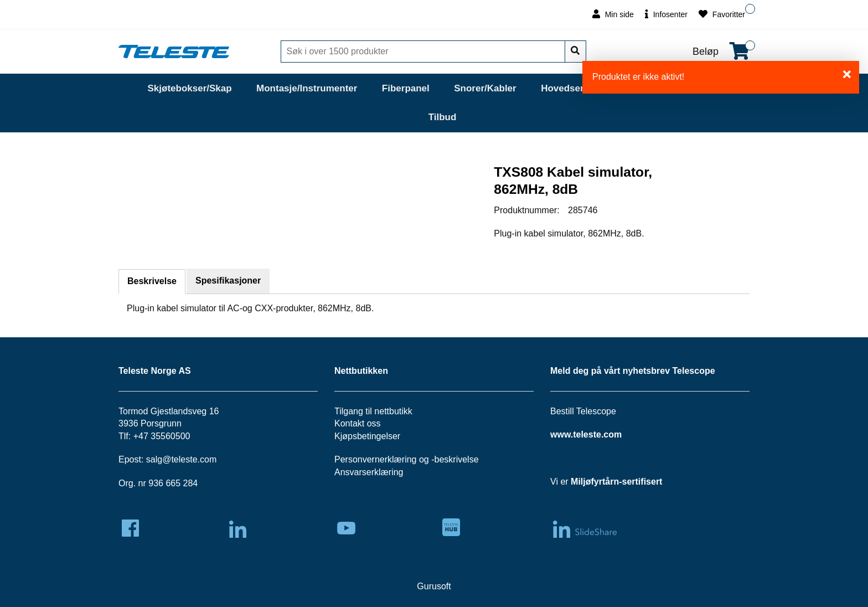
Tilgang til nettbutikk (373, 411)
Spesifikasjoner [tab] (228, 281)
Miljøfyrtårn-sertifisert (616, 482)
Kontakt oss (358, 423)
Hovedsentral (571, 88)
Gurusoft (434, 586)
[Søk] (424, 52)
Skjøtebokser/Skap (189, 88)
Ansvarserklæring (369, 472)
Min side (613, 14)
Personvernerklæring (376, 459)
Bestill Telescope (583, 411)
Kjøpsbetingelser (367, 436)
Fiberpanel (406, 88)
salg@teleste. (173, 459)
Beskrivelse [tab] (152, 281)
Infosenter (666, 14)
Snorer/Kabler (485, 88)
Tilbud (443, 117)
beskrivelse (457, 459)
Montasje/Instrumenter (307, 88)
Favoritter (722, 14)
